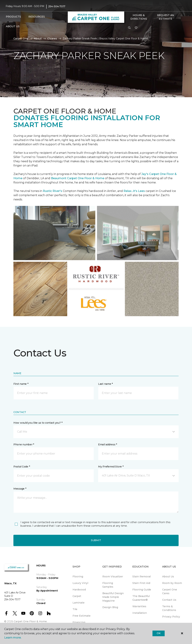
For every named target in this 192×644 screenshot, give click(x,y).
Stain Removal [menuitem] (142, 576)
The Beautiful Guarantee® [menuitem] (141, 598)
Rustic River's (52, 191)
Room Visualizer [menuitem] (113, 576)
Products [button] (13, 17)
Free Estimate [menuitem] (82, 616)
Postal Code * (22, 467)
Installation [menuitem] (140, 613)
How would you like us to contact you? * (38, 423)
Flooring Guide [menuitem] (142, 590)
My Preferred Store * (111, 467)
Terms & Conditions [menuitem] (169, 608)
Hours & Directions (139, 17)
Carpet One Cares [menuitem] (170, 591)
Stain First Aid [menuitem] (141, 583)
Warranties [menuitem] (139, 606)
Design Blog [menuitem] (110, 607)
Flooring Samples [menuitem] (108, 585)
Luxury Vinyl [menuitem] (80, 583)
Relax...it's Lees (134, 191)
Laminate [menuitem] (79, 603)
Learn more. (13, 638)
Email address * (108, 444)
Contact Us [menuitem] (169, 600)
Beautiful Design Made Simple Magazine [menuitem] (113, 597)
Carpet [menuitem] (77, 596)
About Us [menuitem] (168, 576)
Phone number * (24, 444)
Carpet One (21, 39)
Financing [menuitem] (79, 622)
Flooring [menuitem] (78, 576)
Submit (96, 540)
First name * (21, 384)
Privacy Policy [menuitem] (171, 617)
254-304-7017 (57, 6)
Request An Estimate (166, 17)
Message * (20, 489)
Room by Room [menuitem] (172, 583)
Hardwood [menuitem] (79, 590)
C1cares (52, 39)
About (38, 39)
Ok (159, 633)
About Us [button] (13, 26)
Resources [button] (37, 17)
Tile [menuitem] (75, 609)
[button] (129, 28)
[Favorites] (136, 28)
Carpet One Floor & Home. (31, 621)
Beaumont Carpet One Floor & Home (78, 178)
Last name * (105, 384)
